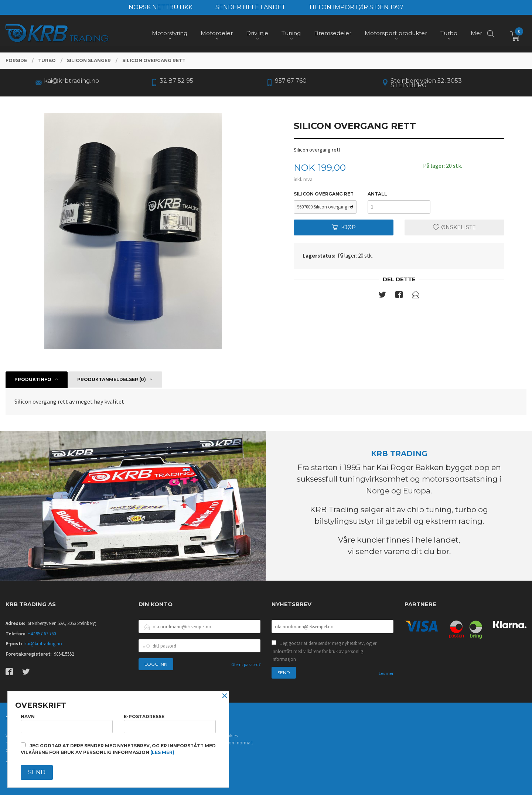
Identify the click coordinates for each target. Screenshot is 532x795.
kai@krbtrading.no (43, 644)
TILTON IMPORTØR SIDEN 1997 (356, 7)
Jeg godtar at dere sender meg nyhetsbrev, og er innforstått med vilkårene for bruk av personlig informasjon (324, 651)
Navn (67, 723)
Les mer (386, 673)
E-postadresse (170, 723)
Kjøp (344, 227)
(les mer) (162, 752)
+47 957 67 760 (42, 634)
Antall (377, 194)
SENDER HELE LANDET (250, 7)
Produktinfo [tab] (33, 379)
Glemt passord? (246, 664)
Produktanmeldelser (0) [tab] (112, 379)
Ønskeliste (454, 227)
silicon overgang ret (324, 194)
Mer (476, 33)
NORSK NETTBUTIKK (161, 7)
